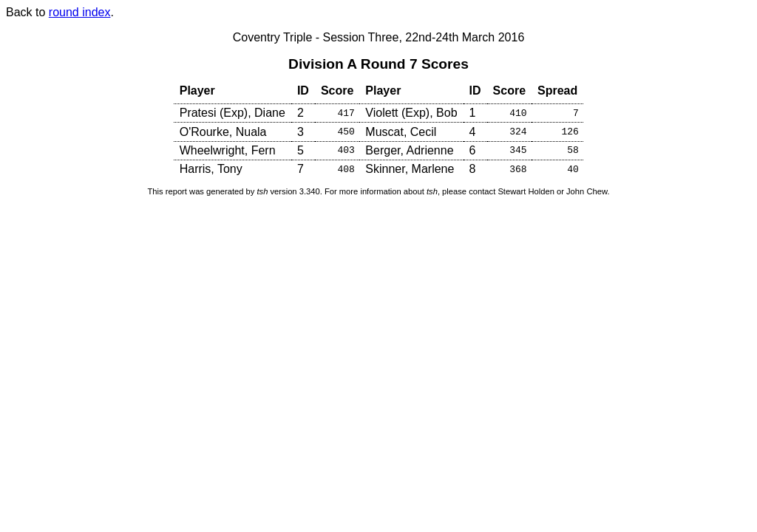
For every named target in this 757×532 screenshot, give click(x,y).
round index (80, 12)
